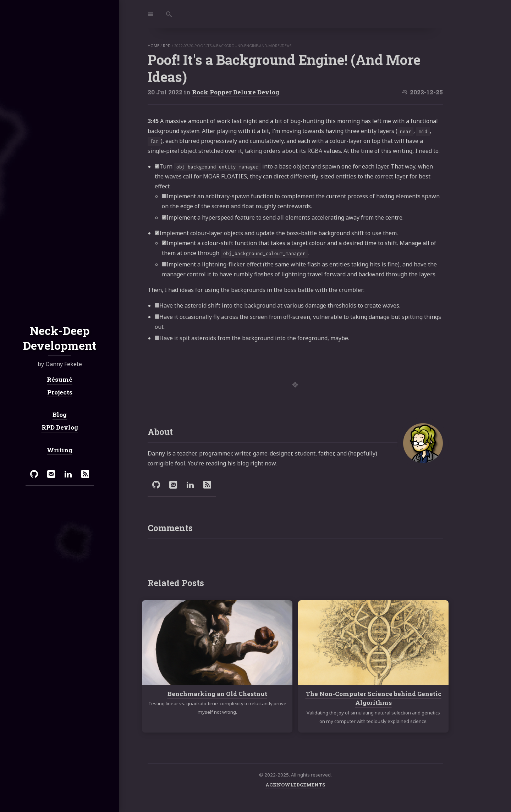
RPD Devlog (60, 427)
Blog (60, 415)
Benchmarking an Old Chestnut (217, 694)
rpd (167, 46)
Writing (60, 450)
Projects (60, 392)
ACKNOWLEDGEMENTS (295, 785)
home (153, 46)
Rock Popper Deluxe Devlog (236, 92)
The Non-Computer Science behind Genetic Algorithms (373, 698)
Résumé (60, 379)
